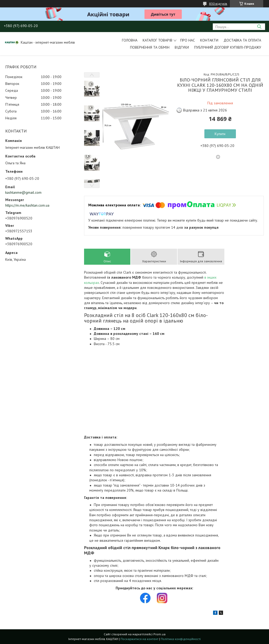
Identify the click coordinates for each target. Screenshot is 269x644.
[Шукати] (259, 27)
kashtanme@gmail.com (23, 192)
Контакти (209, 40)
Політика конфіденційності (181, 639)
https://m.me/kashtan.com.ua (27, 205)
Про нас (188, 40)
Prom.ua (159, 634)
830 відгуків (218, 4)
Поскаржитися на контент (139, 639)
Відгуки (182, 47)
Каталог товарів (157, 40)
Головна (130, 40)
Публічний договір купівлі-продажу (228, 47)
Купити (220, 134)
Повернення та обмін (150, 47)
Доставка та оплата (242, 40)
